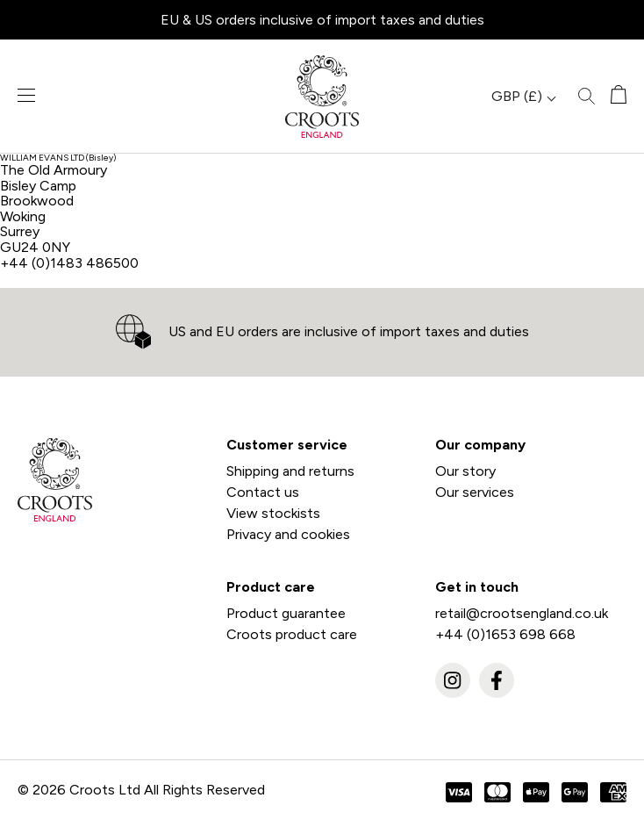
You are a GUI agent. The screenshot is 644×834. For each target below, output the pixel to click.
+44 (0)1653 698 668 (505, 634)
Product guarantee (286, 613)
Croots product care (292, 634)
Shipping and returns (290, 471)
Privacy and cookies (288, 534)
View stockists (273, 513)
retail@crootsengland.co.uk (522, 613)
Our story (465, 471)
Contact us (263, 492)
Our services (475, 492)
